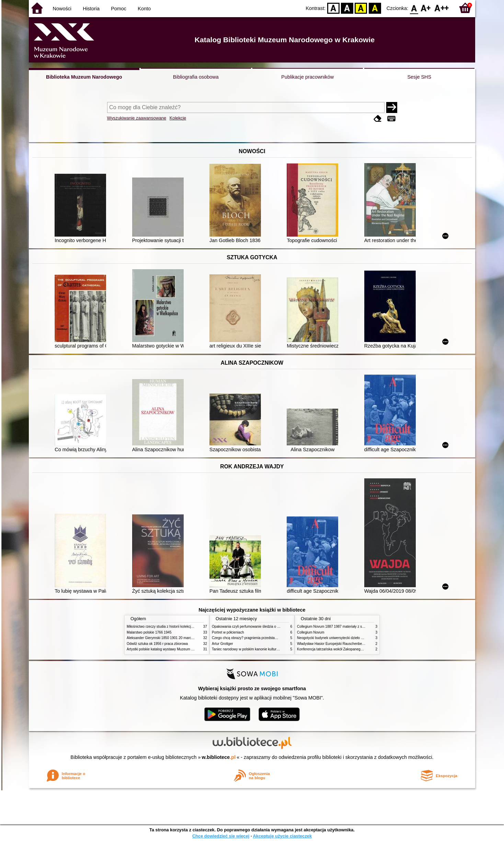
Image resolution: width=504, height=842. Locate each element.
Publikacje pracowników (307, 77)
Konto (144, 9)
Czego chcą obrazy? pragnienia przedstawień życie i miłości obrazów (265, 638)
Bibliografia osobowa (196, 77)
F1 (426, 8)
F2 (442, 8)
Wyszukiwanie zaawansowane (137, 118)
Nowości (62, 9)
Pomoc (119, 9)
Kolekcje (178, 118)
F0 (414, 8)
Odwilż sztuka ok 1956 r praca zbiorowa (157, 644)
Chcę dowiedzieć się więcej (221, 836)
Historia (91, 9)
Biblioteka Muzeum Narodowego (84, 77)
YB (361, 8)
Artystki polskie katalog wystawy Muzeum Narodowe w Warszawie (177, 649)
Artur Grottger (222, 644)
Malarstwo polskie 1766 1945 (149, 632)
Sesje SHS (419, 77)
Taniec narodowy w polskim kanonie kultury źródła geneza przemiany (265, 649)
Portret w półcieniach (228, 632)
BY (375, 8)
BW (347, 8)
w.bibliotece (219, 757)
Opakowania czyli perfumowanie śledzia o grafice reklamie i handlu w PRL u (270, 627)
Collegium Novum (311, 632)
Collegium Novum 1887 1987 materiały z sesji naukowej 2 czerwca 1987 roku (356, 627)
